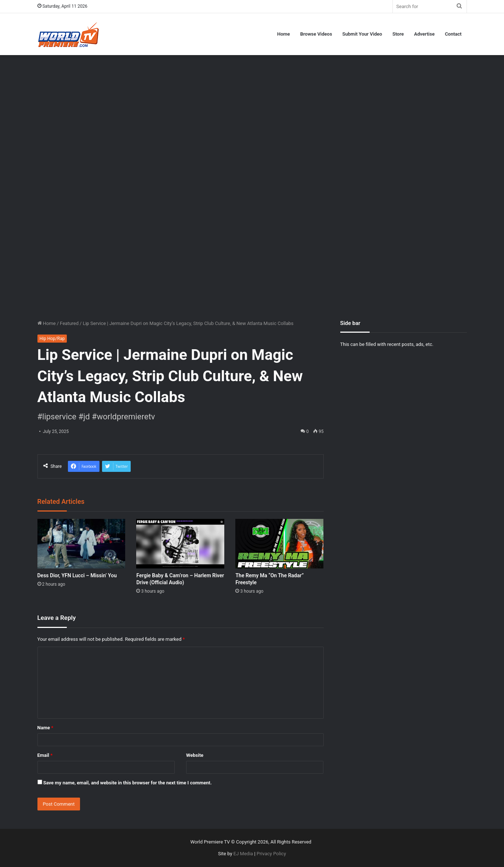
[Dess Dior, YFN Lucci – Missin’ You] (81, 544)
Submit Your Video (362, 34)
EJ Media (243, 854)
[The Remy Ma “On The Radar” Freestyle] (279, 544)
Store (398, 34)
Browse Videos (316, 34)
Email (45, 755)
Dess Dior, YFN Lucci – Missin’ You (77, 575)
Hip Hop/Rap (52, 339)
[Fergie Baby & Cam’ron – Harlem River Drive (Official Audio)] (180, 544)
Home (284, 34)
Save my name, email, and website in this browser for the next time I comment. (128, 783)
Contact (453, 34)
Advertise (424, 34)
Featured (69, 323)
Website (195, 755)
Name (46, 728)
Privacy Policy (271, 854)
